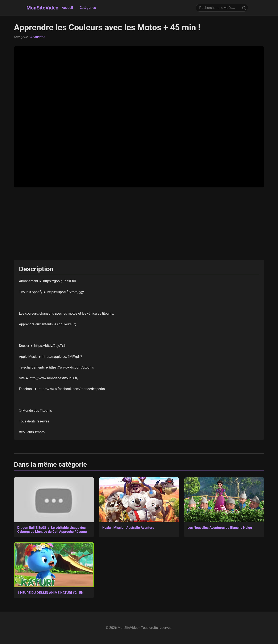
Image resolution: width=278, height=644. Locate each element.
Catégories (88, 8)
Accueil (67, 8)
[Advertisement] (139, 224)
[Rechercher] (244, 8)
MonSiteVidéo (42, 8)
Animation (38, 37)
